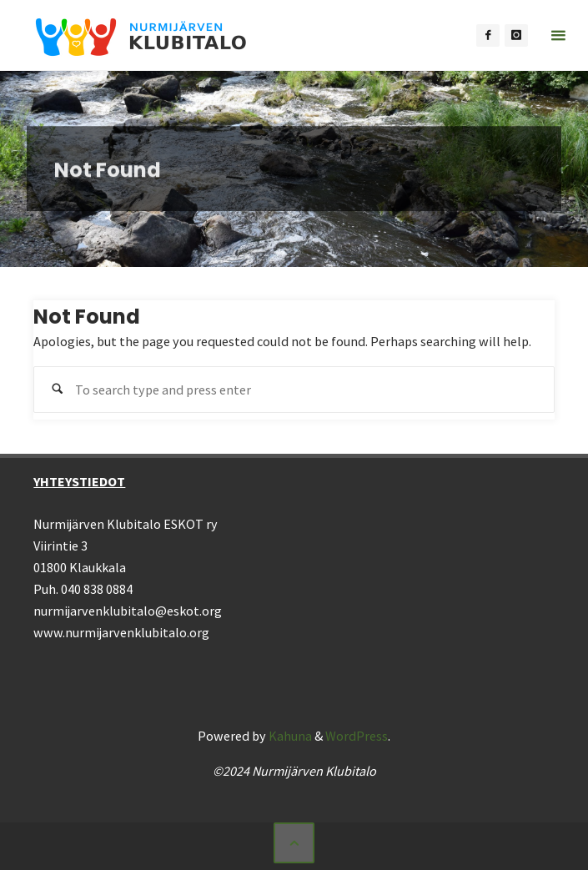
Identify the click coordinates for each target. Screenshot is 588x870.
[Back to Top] (294, 842)
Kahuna (289, 736)
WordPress (357, 736)
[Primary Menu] (558, 35)
